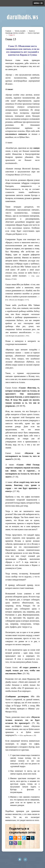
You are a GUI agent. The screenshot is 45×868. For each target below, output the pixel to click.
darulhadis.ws (22, 17)
